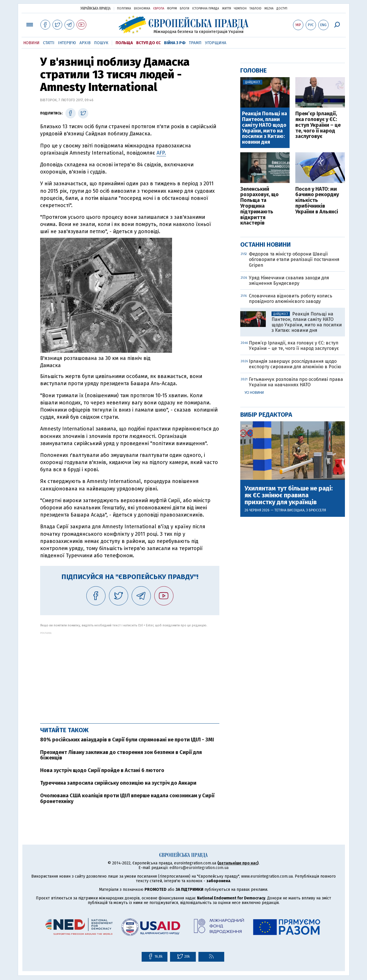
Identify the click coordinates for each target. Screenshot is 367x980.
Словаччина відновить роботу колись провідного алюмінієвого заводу (291, 299)
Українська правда (95, 8)
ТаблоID (255, 9)
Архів (85, 43)
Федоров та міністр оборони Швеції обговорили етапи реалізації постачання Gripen (294, 259)
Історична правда (206, 9)
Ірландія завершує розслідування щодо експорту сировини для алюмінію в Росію (295, 364)
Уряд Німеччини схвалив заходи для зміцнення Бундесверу (289, 280)
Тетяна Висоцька (289, 510)
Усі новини (254, 393)
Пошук (101, 43)
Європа (159, 9)
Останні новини (266, 244)
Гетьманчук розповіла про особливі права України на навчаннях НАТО (296, 382)
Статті (49, 43)
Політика (124, 9)
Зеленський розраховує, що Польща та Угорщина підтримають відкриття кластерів (259, 206)
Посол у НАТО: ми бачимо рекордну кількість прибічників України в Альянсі (317, 201)
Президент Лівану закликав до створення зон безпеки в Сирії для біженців (121, 755)
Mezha (269, 9)
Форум (172, 9)
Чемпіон (240, 9)
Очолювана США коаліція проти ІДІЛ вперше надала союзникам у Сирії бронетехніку (127, 798)
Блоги (185, 9)
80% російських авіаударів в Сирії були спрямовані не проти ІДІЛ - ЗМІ (127, 740)
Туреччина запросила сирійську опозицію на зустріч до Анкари (118, 783)
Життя (227, 9)
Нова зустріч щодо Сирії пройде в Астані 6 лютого (102, 770)
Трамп (195, 43)
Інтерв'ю (67, 43)
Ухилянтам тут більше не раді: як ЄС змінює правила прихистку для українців (289, 495)
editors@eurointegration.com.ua (199, 868)
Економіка (142, 9)
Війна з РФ (175, 43)
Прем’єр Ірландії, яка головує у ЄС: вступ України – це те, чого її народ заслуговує (318, 125)
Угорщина (216, 43)
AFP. (161, 153)
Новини (31, 43)
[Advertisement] (130, 675)
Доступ (282, 9)
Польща (124, 43)
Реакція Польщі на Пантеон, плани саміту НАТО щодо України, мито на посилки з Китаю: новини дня (264, 128)
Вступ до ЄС (148, 43)
